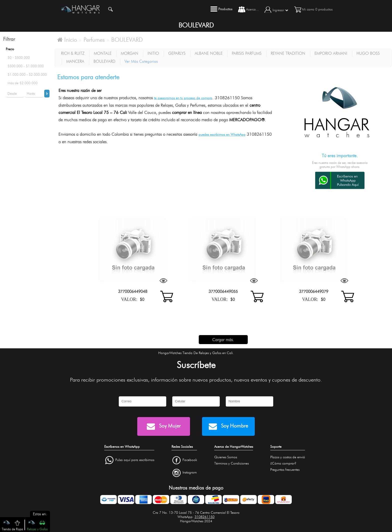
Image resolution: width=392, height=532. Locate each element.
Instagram (190, 473)
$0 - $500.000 (19, 58)
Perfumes (94, 40)
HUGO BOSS (368, 53)
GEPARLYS (177, 53)
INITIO (153, 53)
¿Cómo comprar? (283, 463)
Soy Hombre (228, 426)
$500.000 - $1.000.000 (26, 66)
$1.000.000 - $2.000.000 (27, 75)
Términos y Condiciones (231, 463)
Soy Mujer (164, 426)
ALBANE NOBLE (209, 53)
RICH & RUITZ (73, 53)
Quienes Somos (226, 457)
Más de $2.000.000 (22, 83)
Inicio (67, 40)
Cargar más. (223, 340)
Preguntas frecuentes (285, 470)
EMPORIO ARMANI (331, 53)
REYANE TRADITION (288, 53)
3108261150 (204, 517)
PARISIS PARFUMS (247, 53)
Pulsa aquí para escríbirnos (135, 460)
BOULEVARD (127, 40)
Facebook (190, 460)
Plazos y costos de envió (288, 457)
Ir (47, 94)
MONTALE (103, 53)
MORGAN (129, 53)
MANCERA (75, 61)
